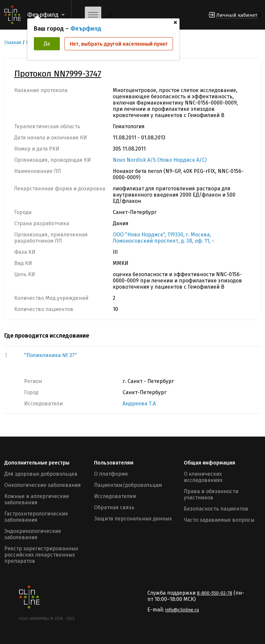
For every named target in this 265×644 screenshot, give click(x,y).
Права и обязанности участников (211, 494)
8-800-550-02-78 (215, 593)
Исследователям (115, 496)
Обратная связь (114, 507)
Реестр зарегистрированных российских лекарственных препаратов (41, 555)
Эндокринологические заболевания (33, 534)
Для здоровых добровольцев (41, 474)
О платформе (111, 474)
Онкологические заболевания (43, 485)
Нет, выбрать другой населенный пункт (119, 44)
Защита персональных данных (133, 519)
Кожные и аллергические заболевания (37, 499)
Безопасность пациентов (216, 509)
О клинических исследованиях (203, 477)
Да (47, 44)
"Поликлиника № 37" (50, 355)
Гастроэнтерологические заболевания (36, 517)
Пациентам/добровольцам (128, 485)
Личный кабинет (237, 15)
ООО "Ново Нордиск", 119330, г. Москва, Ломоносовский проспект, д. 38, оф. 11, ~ (164, 238)
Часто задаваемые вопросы (219, 520)
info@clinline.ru (182, 610)
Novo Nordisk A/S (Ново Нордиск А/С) (160, 160)
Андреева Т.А (139, 404)
